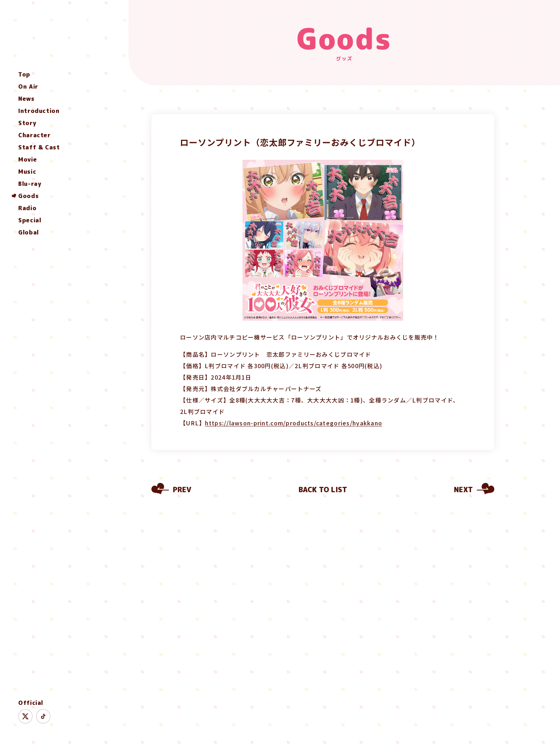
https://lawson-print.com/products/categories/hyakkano (294, 423)
